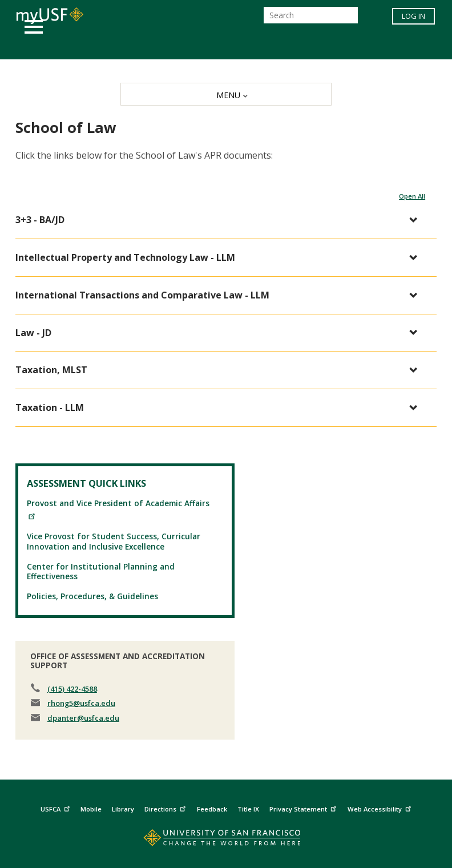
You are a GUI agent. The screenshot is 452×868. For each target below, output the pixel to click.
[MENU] (226, 94)
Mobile (91, 809)
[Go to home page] (226, 840)
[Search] (311, 15)
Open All (412, 196)
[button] (220, 220)
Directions (166, 808)
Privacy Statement (304, 808)
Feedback (212, 809)
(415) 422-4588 (72, 689)
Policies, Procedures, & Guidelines (92, 596)
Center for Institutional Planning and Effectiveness (101, 571)
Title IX (248, 809)
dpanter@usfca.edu (83, 718)
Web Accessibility (381, 808)
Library (123, 809)
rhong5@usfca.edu (81, 703)
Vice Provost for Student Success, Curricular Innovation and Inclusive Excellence (114, 541)
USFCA (56, 808)
